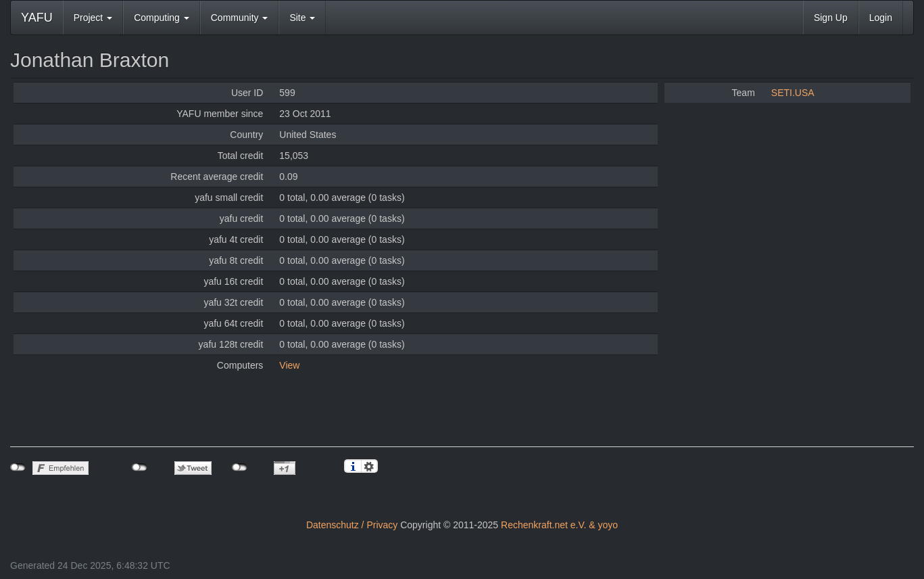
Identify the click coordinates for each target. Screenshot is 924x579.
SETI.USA (793, 93)
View (289, 365)
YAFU (37, 18)
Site (302, 18)
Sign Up (831, 18)
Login (881, 18)
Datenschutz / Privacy (352, 525)
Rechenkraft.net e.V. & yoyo (559, 525)
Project (93, 18)
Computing (162, 18)
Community (240, 18)
